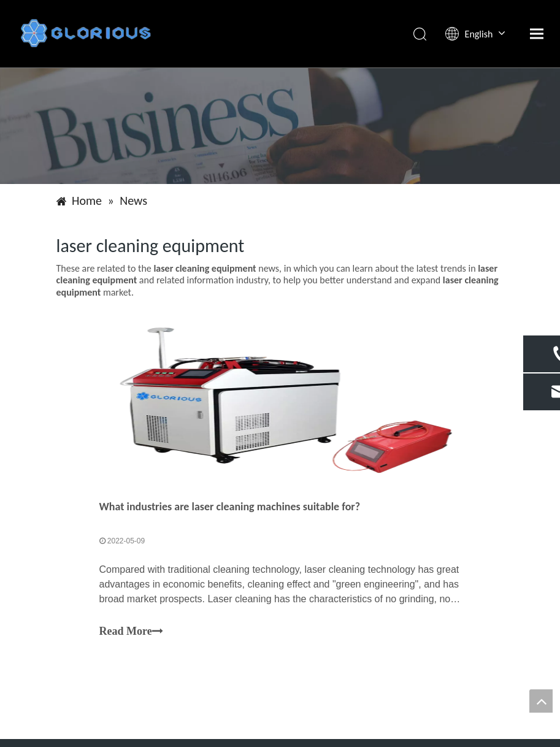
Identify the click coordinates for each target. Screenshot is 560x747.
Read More (131, 632)
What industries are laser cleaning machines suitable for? (230, 507)
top (541, 701)
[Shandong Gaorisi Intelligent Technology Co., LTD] (280, 126)
